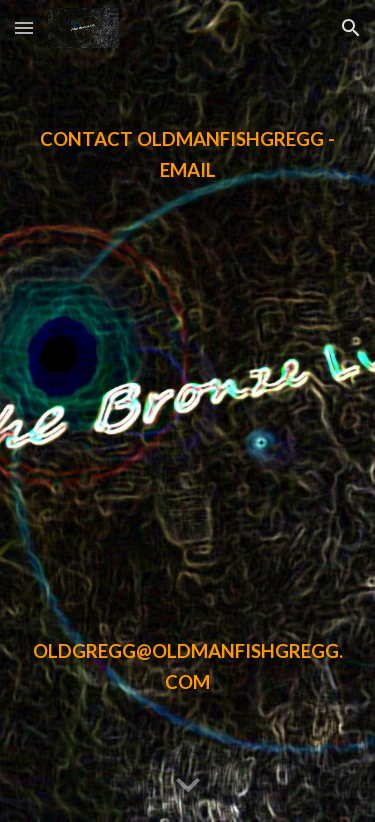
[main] (188, 411)
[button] (24, 27)
